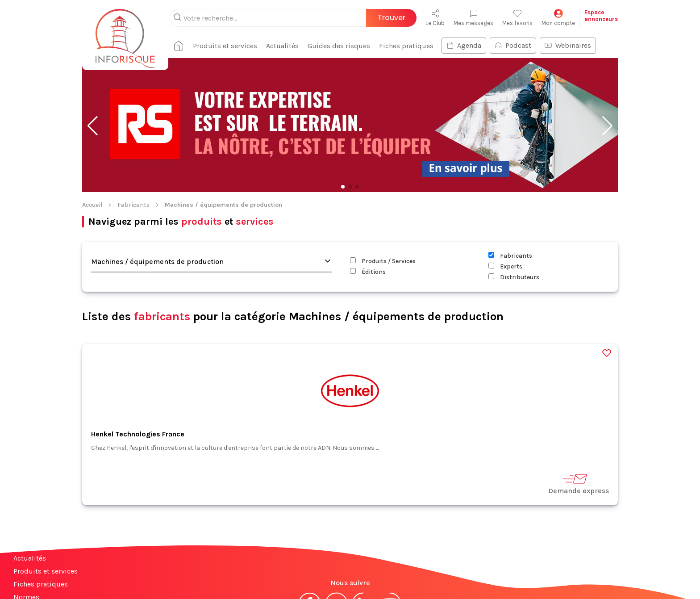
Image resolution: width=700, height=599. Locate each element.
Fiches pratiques (41, 526)
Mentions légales (304, 576)
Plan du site (33, 578)
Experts (505, 208)
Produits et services (46, 513)
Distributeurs (514, 219)
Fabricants (133, 147)
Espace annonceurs (44, 565)
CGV (345, 576)
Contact (26, 552)
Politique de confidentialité (402, 576)
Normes (26, 539)
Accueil (92, 147)
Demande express (579, 425)
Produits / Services (383, 203)
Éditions (368, 214)
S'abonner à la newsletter (646, 572)
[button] (93, 68)
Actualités (30, 500)
